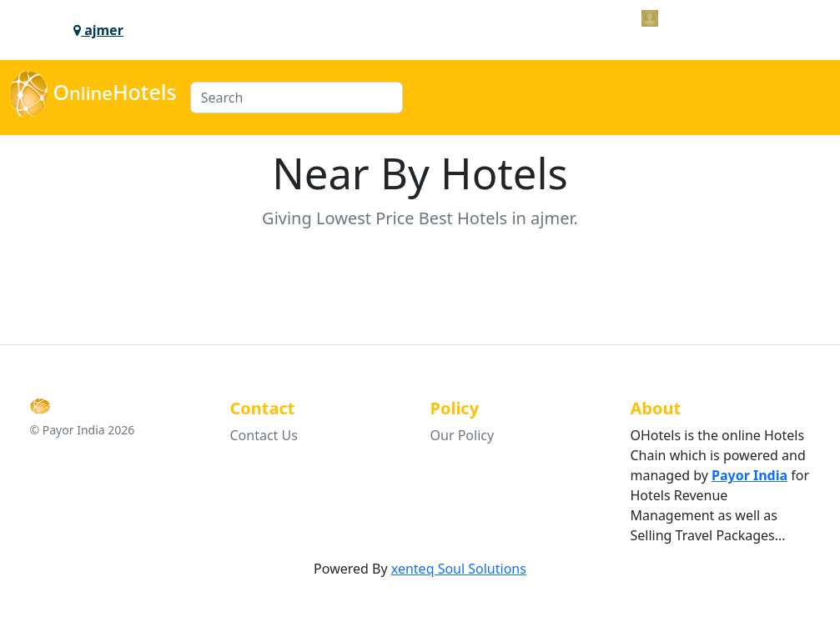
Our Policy (463, 435)
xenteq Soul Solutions (459, 569)
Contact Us (264, 435)
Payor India (749, 475)
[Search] (297, 98)
